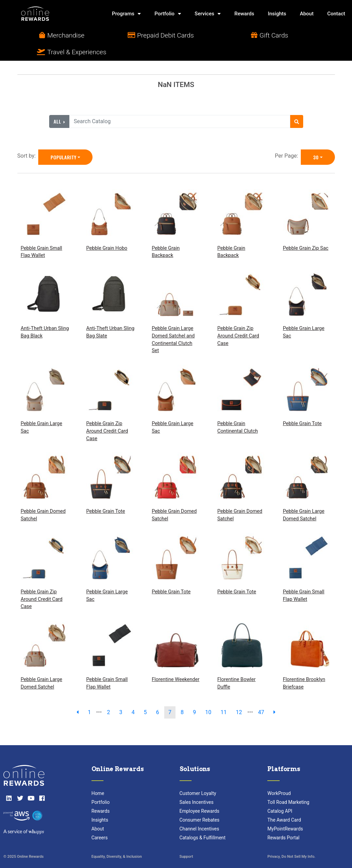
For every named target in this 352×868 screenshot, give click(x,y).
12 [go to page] (239, 696)
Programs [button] (126, 14)
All (58, 105)
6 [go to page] (158, 696)
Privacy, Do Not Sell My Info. (291, 841)
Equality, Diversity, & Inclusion (117, 841)
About (307, 14)
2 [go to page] (108, 696)
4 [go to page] (133, 696)
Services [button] (208, 14)
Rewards (244, 14)
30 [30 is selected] (316, 140)
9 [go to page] (194, 696)
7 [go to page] (170, 696)
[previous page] (78, 696)
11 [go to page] (224, 696)
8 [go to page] (182, 696)
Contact (336, 14)
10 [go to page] (208, 696)
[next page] (274, 696)
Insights (277, 14)
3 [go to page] (121, 696)
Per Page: (288, 139)
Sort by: (28, 139)
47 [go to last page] (261, 696)
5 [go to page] (145, 696)
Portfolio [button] (168, 14)
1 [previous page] (89, 696)
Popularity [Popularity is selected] (63, 140)
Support (186, 841)
